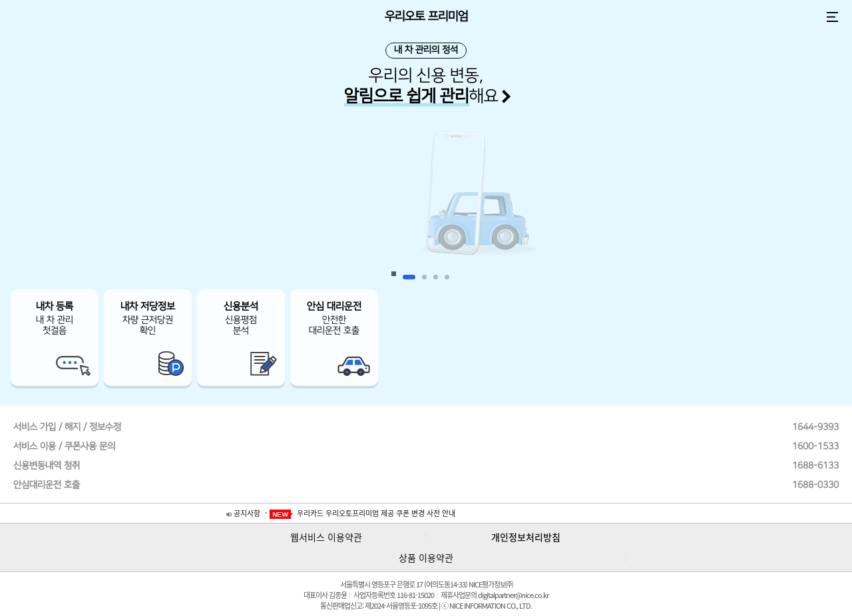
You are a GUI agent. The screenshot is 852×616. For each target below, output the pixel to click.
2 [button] (424, 277)
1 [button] (409, 277)
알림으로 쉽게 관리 (407, 96)
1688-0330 (815, 485)
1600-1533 (815, 446)
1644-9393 (815, 427)
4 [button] (447, 277)
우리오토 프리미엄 (426, 17)
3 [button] (436, 277)
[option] (426, 203)
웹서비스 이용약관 (326, 537)
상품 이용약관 (426, 557)
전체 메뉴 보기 (832, 17)
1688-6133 (815, 466)
